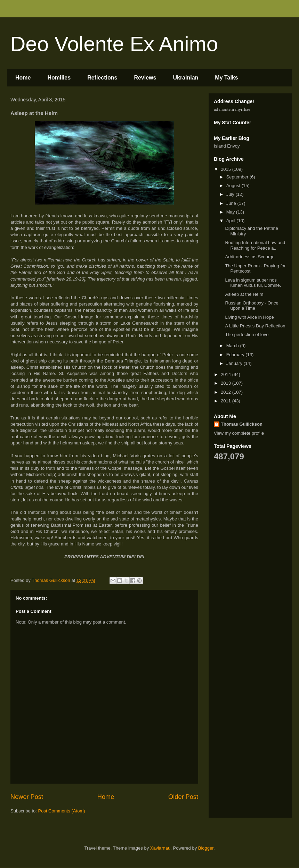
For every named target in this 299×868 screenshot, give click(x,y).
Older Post (183, 797)
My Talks (226, 78)
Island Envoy (227, 146)
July (231, 194)
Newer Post (27, 797)
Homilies (59, 78)
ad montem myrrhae (232, 109)
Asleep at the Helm (244, 294)
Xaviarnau (160, 848)
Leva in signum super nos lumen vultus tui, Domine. (253, 283)
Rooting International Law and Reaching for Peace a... (255, 245)
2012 (227, 392)
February (236, 355)
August (234, 186)
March (233, 346)
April (232, 221)
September (238, 177)
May (231, 212)
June (232, 203)
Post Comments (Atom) (62, 811)
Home (23, 78)
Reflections (102, 78)
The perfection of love (247, 335)
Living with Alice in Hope (249, 317)
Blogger (206, 848)
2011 (227, 401)
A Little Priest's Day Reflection (255, 326)
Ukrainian (185, 78)
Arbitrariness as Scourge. (250, 257)
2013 (227, 383)
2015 (227, 169)
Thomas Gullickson (242, 424)
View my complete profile (239, 433)
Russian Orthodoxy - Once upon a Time (252, 306)
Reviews (145, 78)
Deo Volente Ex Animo (114, 44)
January (235, 363)
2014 (227, 374)
